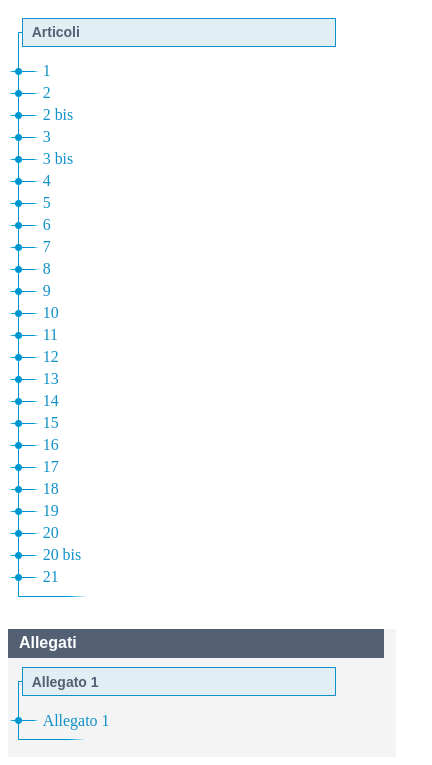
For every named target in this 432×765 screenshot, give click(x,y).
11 (50, 334)
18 (51, 488)
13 (51, 378)
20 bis (62, 554)
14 (51, 400)
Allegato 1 (76, 720)
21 (51, 576)
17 (51, 466)
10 (51, 312)
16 (51, 444)
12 (51, 356)
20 (51, 532)
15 (51, 422)
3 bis (58, 158)
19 (51, 510)
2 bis (58, 114)
